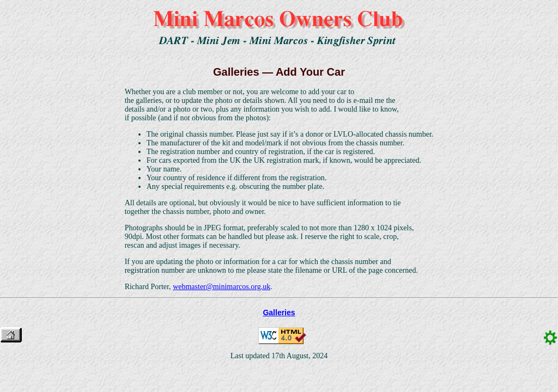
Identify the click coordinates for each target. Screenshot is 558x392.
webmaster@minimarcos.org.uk (222, 287)
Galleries (279, 313)
